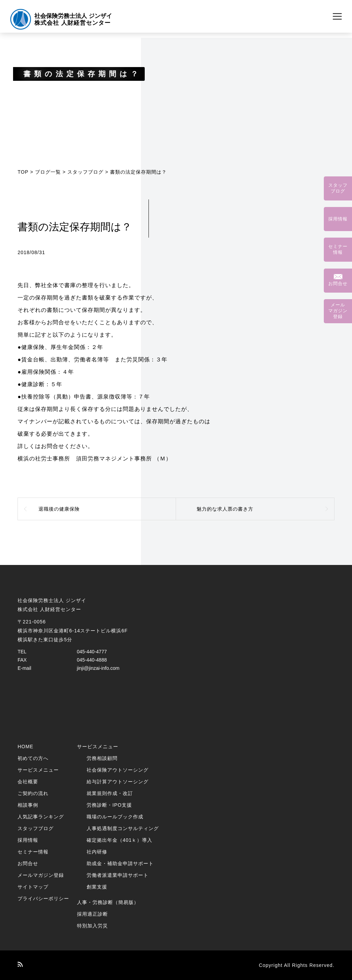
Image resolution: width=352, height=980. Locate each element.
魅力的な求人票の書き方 (225, 509)
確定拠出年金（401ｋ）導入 (119, 840)
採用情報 (28, 840)
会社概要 (28, 782)
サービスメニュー (38, 770)
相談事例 (28, 805)
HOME (25, 747)
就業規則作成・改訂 (110, 793)
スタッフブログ (85, 172)
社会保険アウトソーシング (118, 770)
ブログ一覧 (48, 172)
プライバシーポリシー (43, 899)
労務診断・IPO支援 (109, 805)
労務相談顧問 (102, 758)
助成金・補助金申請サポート (120, 863)
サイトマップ (33, 887)
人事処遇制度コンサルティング (123, 828)
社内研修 (97, 852)
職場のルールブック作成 (115, 817)
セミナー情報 (33, 852)
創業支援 (97, 887)
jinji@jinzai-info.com (98, 668)
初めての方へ (33, 758)
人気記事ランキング (41, 817)
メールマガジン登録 (41, 875)
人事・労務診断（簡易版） (108, 902)
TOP (23, 172)
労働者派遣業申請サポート (118, 875)
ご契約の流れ (33, 793)
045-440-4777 (92, 652)
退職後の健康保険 (59, 509)
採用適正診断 (92, 914)
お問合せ (28, 863)
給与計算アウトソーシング (118, 782)
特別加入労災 (92, 926)
